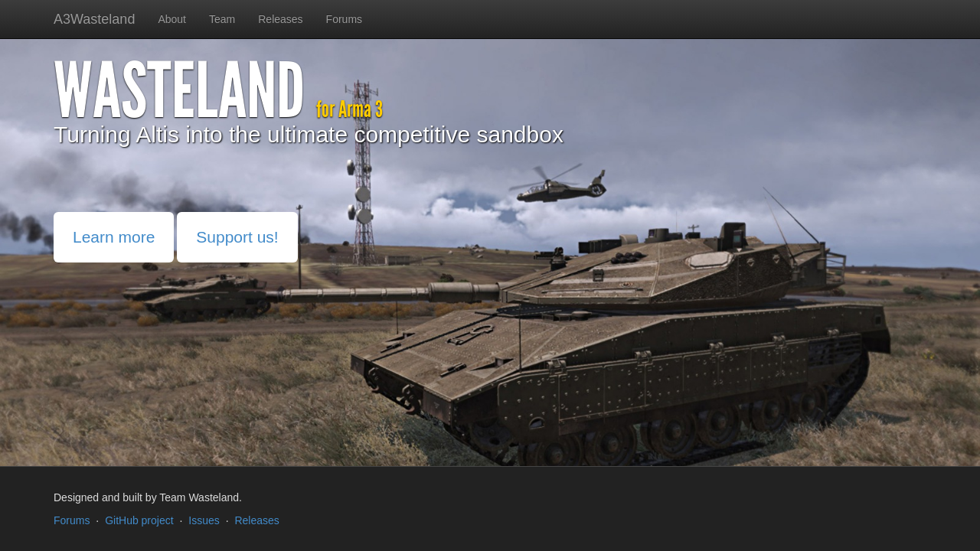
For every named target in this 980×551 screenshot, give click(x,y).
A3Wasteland (94, 19)
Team (222, 19)
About (172, 19)
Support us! (237, 237)
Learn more (114, 237)
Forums (344, 19)
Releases (280, 19)
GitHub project (139, 520)
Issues (204, 520)
